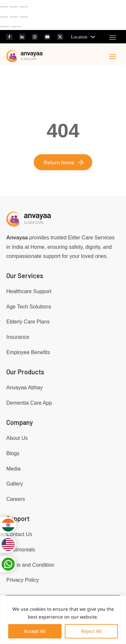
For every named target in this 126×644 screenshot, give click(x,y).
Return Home (59, 162)
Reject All (91, 631)
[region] (63, 620)
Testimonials (21, 550)
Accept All (35, 631)
